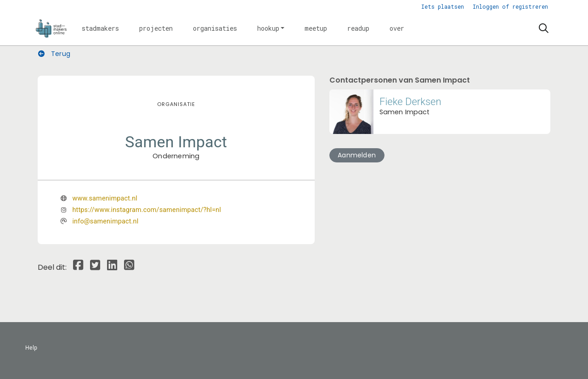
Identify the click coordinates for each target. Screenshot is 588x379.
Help (31, 348)
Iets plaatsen (443, 6)
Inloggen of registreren (510, 6)
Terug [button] (54, 54)
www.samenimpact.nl (105, 198)
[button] (100, 28)
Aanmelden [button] (357, 155)
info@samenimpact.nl (105, 221)
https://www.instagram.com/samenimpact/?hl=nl (147, 210)
